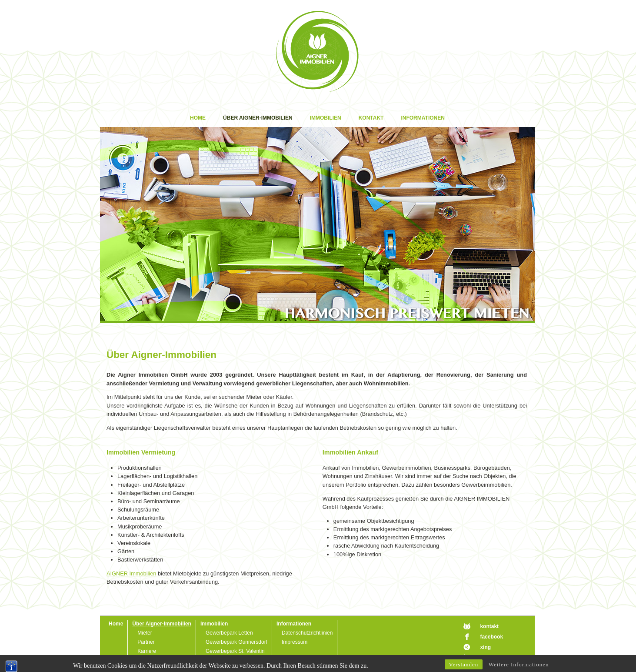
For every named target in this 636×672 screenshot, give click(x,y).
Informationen (423, 118)
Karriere (147, 651)
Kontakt (371, 118)
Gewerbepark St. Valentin (235, 651)
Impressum (295, 642)
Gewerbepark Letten (229, 633)
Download (149, 660)
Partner (146, 642)
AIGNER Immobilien (132, 573)
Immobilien (326, 118)
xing (485, 647)
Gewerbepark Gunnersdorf (236, 642)
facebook (491, 637)
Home (198, 118)
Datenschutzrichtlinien (307, 633)
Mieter (145, 633)
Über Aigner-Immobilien (258, 118)
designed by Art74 (503, 657)
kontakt (489, 626)
